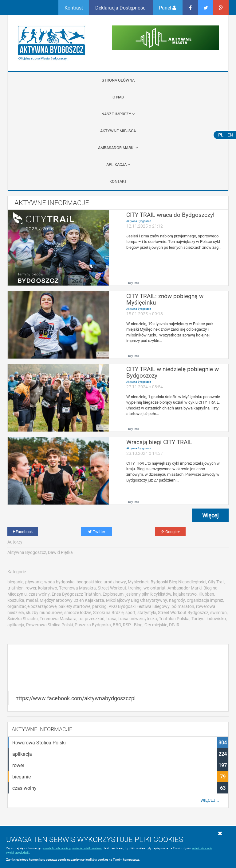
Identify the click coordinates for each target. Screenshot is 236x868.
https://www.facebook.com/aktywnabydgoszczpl (75, 698)
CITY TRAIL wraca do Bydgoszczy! (170, 215)
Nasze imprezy (118, 114)
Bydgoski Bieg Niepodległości (178, 582)
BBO (117, 625)
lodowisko (216, 618)
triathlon (16, 588)
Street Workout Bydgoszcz (183, 612)
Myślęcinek (138, 582)
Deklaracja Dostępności (121, 8)
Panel (168, 8)
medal (32, 600)
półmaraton (183, 606)
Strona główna (118, 80)
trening (135, 588)
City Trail (133, 283)
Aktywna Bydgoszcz (139, 221)
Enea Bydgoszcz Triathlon (76, 594)
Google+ (170, 532)
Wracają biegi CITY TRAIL (159, 442)
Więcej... (210, 800)
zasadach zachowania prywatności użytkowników (72, 848)
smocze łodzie (78, 612)
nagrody (177, 600)
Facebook (23, 532)
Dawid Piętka (60, 552)
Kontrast (74, 8)
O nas (118, 97)
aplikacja (16, 625)
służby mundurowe (44, 612)
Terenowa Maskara (58, 618)
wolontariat (155, 588)
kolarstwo (48, 588)
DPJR (174, 625)
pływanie (34, 582)
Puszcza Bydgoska (93, 625)
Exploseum (113, 594)
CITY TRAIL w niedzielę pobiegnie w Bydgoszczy (173, 372)
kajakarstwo (185, 594)
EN (230, 135)
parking (99, 606)
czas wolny (39, 594)
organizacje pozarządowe (32, 606)
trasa (111, 618)
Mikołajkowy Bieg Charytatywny (137, 600)
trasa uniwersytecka (138, 618)
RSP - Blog (133, 625)
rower (31, 588)
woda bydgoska (59, 582)
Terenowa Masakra (77, 588)
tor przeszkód (91, 618)
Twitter (97, 532)
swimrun (218, 612)
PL (221, 135)
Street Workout (112, 588)
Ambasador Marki (118, 148)
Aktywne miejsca (118, 131)
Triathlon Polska (174, 618)
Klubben (206, 594)
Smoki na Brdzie (108, 612)
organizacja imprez (205, 600)
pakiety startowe (74, 606)
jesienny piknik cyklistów (148, 594)
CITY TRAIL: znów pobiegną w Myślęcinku (165, 299)
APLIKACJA (118, 164)
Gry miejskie (156, 625)
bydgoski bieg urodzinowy (101, 582)
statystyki (147, 612)
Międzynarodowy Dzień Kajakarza (72, 600)
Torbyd (198, 618)
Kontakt (118, 181)
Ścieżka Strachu (23, 618)
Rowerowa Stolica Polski (49, 625)
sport (130, 612)
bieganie (15, 582)
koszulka (16, 600)
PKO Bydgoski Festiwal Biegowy (139, 606)
